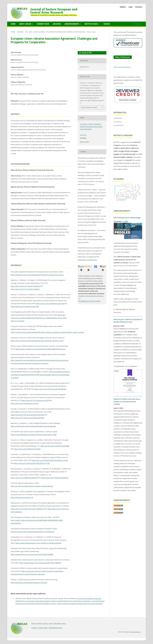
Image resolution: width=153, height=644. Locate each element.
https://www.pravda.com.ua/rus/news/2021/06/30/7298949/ (32, 554)
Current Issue (43, 24)
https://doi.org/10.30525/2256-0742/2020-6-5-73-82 (50, 460)
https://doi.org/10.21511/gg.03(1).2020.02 (25, 286)
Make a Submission (123, 57)
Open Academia (135, 632)
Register (123, 7)
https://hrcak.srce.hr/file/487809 (126, 266)
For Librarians (119, 125)
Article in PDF (87, 53)
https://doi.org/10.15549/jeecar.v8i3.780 (29, 94)
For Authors (118, 122)
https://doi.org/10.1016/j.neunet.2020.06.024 (50, 389)
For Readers (118, 118)
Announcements (72, 24)
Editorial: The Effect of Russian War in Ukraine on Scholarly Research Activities (127, 402)
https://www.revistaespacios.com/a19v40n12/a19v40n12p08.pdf (38, 543)
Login (130, 7)
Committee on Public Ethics (87, 260)
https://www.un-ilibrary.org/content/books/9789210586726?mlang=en (40, 349)
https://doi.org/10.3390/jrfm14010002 (27, 449)
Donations (139, 7)
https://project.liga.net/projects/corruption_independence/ (32, 486)
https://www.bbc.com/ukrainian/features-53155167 (29, 583)
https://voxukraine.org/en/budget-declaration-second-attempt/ (33, 426)
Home (13, 24)
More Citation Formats (90, 107)
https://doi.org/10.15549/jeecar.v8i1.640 (50, 303)
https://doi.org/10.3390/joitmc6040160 (24, 478)
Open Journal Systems (122, 67)
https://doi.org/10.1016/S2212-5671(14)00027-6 (27, 509)
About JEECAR (25, 24)
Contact (34, 628)
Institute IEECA (92, 24)
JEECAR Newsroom (56, 628)
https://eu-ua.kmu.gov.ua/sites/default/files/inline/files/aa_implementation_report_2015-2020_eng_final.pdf (39, 318)
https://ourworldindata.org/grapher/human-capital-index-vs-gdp (34, 435)
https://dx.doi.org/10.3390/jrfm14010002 (55, 446)
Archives (57, 24)
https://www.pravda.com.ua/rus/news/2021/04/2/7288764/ (40, 563)
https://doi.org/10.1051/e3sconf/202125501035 (27, 415)
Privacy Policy (43, 628)
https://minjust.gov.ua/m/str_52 (22, 497)
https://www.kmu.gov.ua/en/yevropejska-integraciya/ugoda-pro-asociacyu (37, 275)
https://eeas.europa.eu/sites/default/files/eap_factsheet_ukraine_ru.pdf (37, 341)
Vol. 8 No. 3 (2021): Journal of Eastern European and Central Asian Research (55, 32)
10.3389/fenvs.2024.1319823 (89, 301)
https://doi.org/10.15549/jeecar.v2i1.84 (35, 400)
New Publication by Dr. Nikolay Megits (127, 218)
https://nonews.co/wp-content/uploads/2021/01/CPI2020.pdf (33, 532)
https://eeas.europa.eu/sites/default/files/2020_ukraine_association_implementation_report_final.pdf (47, 332)
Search (107, 24)
